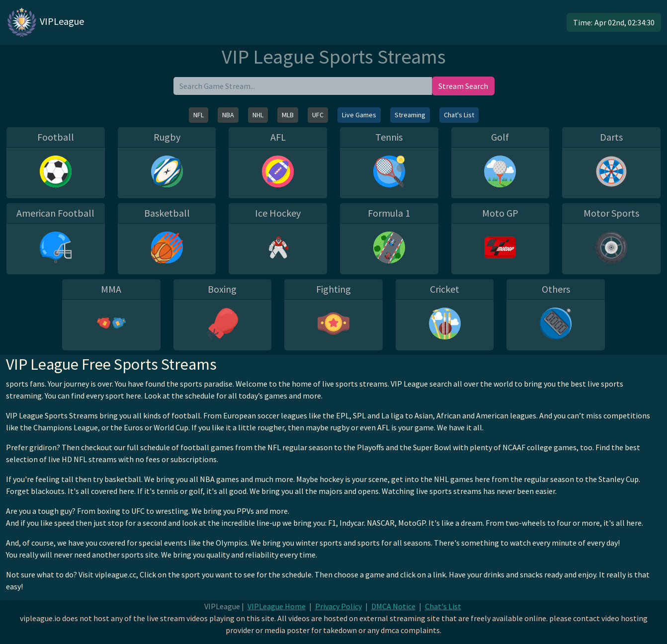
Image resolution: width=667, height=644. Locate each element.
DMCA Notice (393, 606)
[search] (303, 86)
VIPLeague (45, 22)
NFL (199, 115)
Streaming (410, 115)
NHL (258, 115)
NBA (228, 115)
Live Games (359, 115)
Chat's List (459, 115)
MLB (288, 115)
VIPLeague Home (277, 606)
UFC (318, 115)
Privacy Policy (338, 606)
